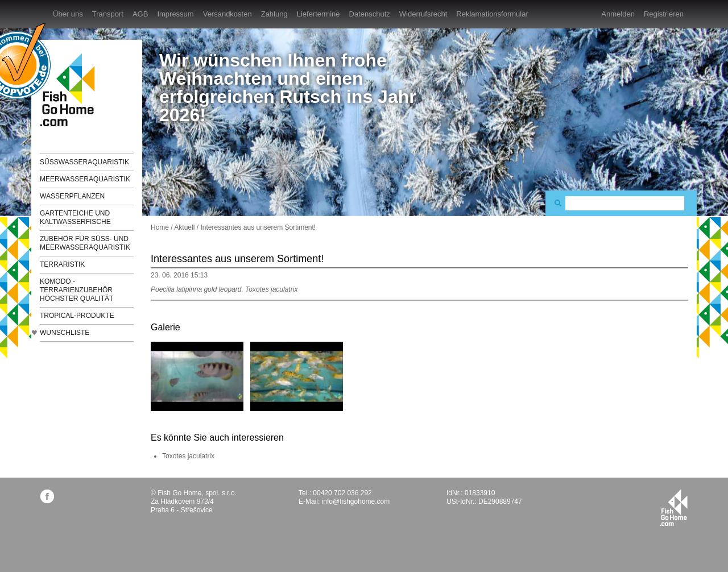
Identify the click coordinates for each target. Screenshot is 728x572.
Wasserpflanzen (72, 196)
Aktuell (184, 227)
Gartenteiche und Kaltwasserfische (75, 217)
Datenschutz (370, 14)
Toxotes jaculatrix (188, 456)
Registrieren (664, 14)
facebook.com (47, 496)
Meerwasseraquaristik (85, 179)
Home (160, 227)
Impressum (175, 14)
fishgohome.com (674, 508)
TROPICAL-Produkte (77, 316)
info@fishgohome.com (356, 501)
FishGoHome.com (71, 90)
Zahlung (274, 14)
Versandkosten (227, 14)
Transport (108, 14)
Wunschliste (65, 333)
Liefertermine (318, 14)
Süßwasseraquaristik (84, 162)
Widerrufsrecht (423, 14)
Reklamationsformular (492, 14)
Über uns (68, 14)
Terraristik (62, 264)
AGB (140, 14)
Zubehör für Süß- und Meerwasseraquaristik (85, 243)
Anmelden (618, 14)
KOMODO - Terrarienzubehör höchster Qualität (76, 290)
